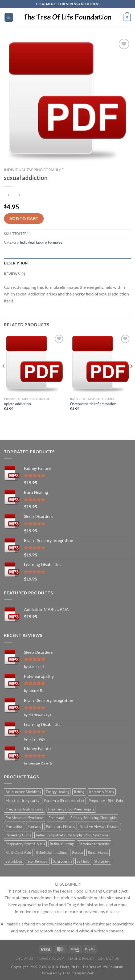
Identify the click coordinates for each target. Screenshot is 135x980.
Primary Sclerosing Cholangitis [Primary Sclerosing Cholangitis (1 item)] (93, 818)
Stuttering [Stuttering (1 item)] (102, 861)
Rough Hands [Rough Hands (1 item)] (98, 852)
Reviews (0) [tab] (15, 274)
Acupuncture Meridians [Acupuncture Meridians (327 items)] (23, 792)
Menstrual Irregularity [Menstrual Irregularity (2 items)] (23, 801)
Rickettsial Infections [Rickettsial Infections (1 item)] (52, 852)
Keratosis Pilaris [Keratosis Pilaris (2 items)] (102, 792)
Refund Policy (81, 958)
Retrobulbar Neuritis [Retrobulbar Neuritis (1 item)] (94, 844)
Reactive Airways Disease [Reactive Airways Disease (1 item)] (99, 827)
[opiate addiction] (34, 364)
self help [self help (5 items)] (83, 861)
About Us (25, 958)
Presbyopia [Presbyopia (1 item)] (57, 818)
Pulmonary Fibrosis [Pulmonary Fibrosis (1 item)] (60, 827)
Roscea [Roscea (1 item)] (78, 852)
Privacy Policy (50, 958)
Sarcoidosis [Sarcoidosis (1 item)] (14, 861)
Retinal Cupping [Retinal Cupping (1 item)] (62, 844)
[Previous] (4, 377)
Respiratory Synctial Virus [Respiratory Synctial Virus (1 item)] (25, 844)
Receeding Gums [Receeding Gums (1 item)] (18, 835)
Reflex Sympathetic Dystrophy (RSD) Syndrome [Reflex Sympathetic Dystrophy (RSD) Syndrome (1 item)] (72, 835)
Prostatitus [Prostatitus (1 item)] (14, 827)
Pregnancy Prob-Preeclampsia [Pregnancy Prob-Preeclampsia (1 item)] (71, 809)
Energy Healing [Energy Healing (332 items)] (58, 792)
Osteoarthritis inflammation (93, 404)
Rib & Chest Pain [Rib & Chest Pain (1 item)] (18, 852)
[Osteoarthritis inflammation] (101, 364)
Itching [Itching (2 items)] (79, 792)
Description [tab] (16, 263)
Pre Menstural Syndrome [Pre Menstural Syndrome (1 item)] (25, 818)
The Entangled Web (78, 973)
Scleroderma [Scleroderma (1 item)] (63, 861)
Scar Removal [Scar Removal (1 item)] (38, 861)
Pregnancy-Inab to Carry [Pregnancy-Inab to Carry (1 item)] (24, 809)
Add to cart (24, 218)
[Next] (131, 377)
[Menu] (9, 18)
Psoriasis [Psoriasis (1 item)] (34, 827)
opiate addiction (17, 404)
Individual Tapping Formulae (34, 170)
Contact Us (108, 958)
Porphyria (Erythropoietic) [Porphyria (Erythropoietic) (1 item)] (64, 801)
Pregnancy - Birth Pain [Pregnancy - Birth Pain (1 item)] (106, 801)
